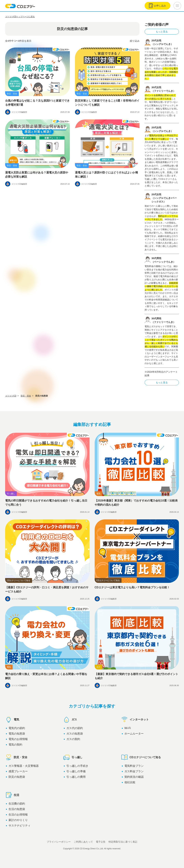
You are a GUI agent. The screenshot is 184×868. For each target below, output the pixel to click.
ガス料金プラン (134, 771)
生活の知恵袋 (17, 809)
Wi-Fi (128, 728)
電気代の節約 (17, 728)
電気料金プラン (134, 766)
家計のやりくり (18, 820)
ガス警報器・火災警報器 (24, 766)
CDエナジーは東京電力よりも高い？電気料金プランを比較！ (132, 587)
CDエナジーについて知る (141, 757)
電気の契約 (15, 745)
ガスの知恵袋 (75, 734)
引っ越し (73, 757)
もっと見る (162, 32)
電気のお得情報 (18, 739)
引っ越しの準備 (76, 771)
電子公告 (101, 842)
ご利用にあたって (83, 842)
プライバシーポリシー (59, 842)
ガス (70, 720)
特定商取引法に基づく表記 (123, 842)
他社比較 (130, 782)
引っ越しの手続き (77, 766)
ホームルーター (134, 734)
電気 (12, 720)
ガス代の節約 (75, 728)
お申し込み (157, 6)
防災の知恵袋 (17, 777)
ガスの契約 (73, 739)
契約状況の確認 (134, 777)
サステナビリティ (20, 826)
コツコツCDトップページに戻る (20, 17)
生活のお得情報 (18, 815)
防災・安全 (16, 757)
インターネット (135, 720)
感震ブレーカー (18, 771)
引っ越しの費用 (76, 777)
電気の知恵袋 (17, 734)
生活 (12, 795)
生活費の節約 (17, 804)
